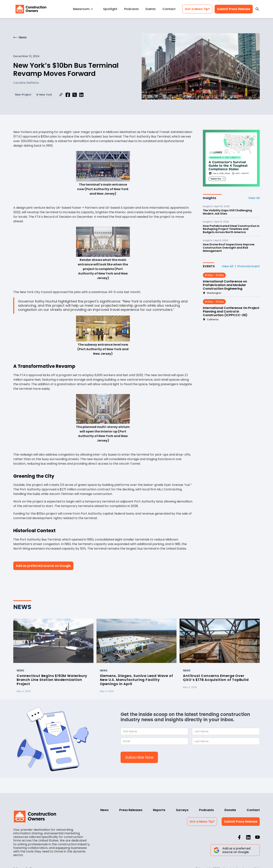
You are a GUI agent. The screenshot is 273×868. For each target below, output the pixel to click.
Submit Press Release (234, 9)
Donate (230, 810)
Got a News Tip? (197, 9)
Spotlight (110, 9)
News (104, 810)
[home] (31, 9)
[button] (85, 9)
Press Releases (131, 810)
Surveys (182, 810)
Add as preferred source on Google (43, 566)
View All (254, 198)
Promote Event (249, 266)
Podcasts (131, 9)
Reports (159, 810)
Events (151, 9)
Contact (169, 9)
